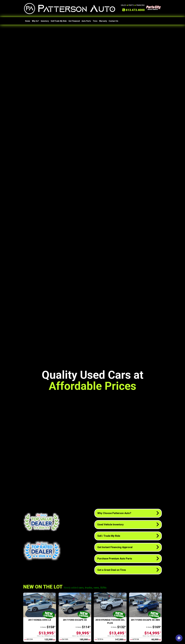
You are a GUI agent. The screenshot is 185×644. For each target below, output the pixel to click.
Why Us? (35, 21)
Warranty (103, 21)
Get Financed (74, 21)
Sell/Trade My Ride (59, 21)
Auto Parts (86, 21)
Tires (95, 21)
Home (28, 21)
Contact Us (113, 21)
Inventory (45, 21)
